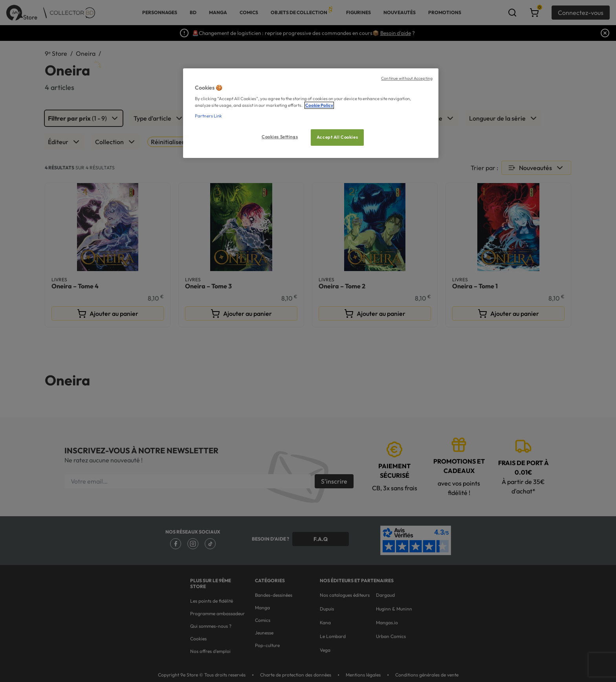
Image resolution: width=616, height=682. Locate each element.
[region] (311, 113)
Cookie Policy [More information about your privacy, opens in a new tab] (319, 105)
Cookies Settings (280, 137)
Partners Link (208, 116)
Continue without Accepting (407, 78)
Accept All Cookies (337, 137)
